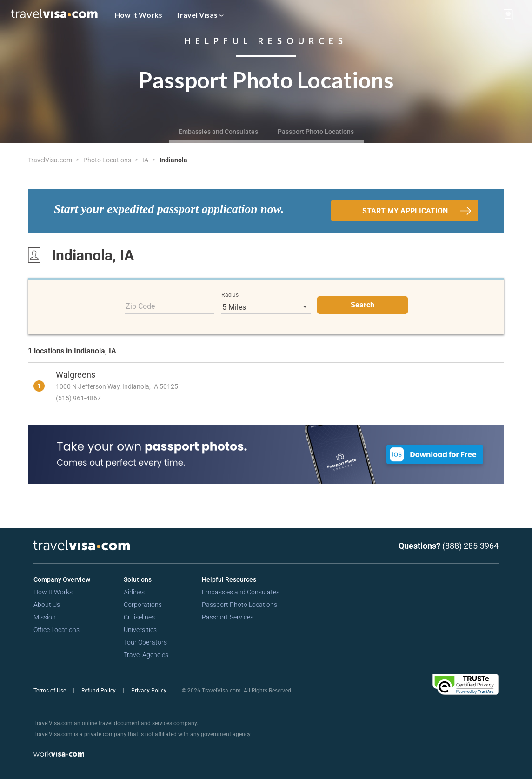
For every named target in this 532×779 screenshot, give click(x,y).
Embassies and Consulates (218, 132)
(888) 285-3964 (470, 546)
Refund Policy (99, 691)
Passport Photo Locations (316, 132)
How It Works (138, 15)
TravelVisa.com (51, 160)
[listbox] (266, 307)
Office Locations (57, 630)
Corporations (143, 605)
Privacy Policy (150, 691)
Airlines (134, 592)
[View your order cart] (508, 15)
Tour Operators (145, 642)
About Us (47, 605)
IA (146, 160)
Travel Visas (199, 15)
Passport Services (228, 617)
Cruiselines (139, 617)
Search (362, 305)
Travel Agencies (146, 655)
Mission (45, 617)
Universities (140, 630)
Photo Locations (108, 160)
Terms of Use (50, 691)
